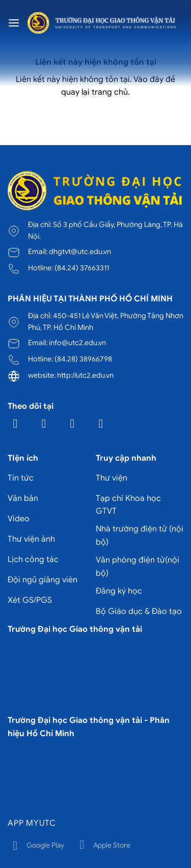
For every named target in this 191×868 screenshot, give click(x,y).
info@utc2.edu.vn (77, 343)
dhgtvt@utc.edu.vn (80, 251)
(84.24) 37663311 (82, 268)
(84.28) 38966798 (83, 359)
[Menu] (14, 23)
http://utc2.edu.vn (85, 375)
